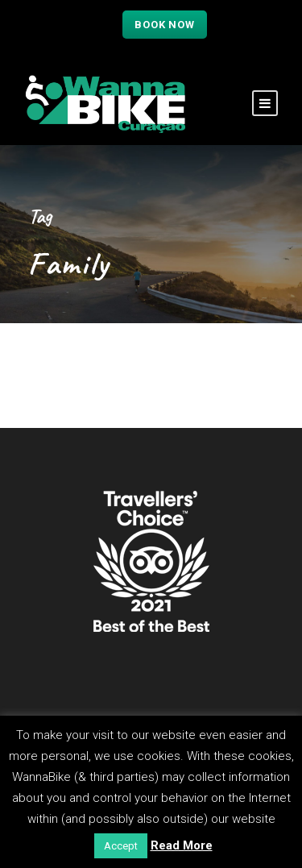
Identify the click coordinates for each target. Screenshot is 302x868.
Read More (182, 845)
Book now (164, 25)
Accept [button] (121, 846)
